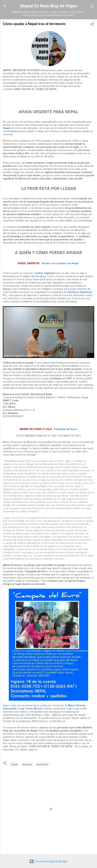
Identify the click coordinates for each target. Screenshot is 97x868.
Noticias (27, 764)
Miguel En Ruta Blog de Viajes (49, 6)
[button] (92, 25)
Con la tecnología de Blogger (49, 861)
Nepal (15, 764)
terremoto (42, 764)
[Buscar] (92, 7)
